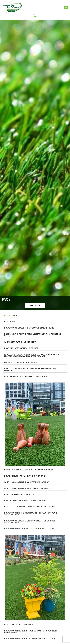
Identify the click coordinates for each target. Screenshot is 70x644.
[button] (66, 7)
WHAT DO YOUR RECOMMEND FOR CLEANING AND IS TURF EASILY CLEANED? (31, 369)
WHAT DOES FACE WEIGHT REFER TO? (20, 625)
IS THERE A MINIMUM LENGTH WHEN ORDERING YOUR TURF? (29, 470)
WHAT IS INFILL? (11, 322)
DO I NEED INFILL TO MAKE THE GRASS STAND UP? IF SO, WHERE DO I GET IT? (32, 335)
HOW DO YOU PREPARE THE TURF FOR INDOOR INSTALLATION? (30, 639)
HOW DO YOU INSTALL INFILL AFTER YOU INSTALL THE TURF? (29, 328)
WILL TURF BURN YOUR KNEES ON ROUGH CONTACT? (26, 376)
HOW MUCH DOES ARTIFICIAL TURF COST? (21, 348)
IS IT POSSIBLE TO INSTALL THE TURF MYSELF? (23, 362)
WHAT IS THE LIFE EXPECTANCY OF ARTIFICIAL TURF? (26, 501)
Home (4, 315)
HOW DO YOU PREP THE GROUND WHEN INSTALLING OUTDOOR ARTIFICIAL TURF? (30, 514)
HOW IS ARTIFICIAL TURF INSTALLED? (19, 494)
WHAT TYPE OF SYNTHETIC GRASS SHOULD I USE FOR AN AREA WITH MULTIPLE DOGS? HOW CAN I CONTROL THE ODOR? (32, 355)
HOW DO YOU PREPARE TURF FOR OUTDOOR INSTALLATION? (29, 529)
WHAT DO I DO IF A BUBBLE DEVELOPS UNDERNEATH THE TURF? (30, 507)
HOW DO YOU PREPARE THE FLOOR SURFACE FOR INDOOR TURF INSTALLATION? (31, 632)
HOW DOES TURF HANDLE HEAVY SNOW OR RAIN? (25, 476)
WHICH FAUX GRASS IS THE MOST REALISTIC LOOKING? (27, 482)
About (10, 315)
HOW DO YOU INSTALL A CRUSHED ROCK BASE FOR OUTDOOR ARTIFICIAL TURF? (30, 522)
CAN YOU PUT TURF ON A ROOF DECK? (20, 342)
